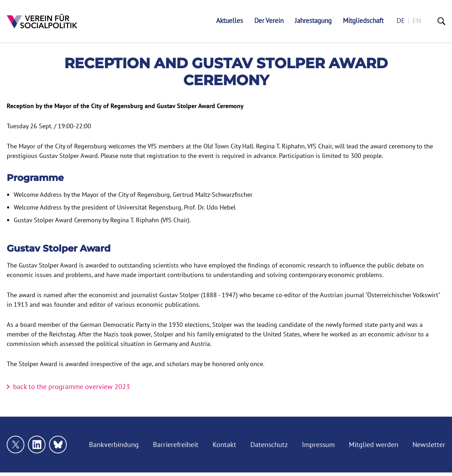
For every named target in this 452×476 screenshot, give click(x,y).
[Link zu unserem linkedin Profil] (37, 445)
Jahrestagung (313, 21)
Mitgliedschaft (363, 21)
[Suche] (441, 21)
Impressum (318, 445)
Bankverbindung (114, 445)
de (401, 21)
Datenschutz (269, 445)
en (417, 21)
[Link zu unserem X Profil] (16, 445)
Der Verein (269, 21)
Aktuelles (230, 21)
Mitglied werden (374, 445)
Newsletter (429, 445)
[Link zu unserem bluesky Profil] (58, 445)
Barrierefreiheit (176, 445)
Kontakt (224, 445)
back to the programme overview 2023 (72, 387)
